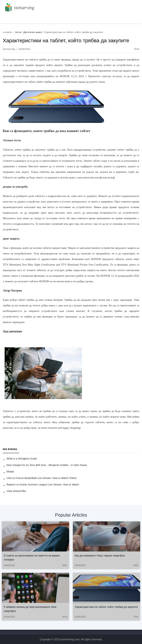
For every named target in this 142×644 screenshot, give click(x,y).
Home (18, 32)
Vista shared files (16, 491)
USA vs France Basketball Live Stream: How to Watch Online (42, 478)
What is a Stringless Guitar (22, 459)
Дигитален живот (33, 32)
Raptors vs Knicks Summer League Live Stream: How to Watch (43, 485)
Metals (10, 472)
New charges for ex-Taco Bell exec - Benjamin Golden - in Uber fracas (47, 465)
